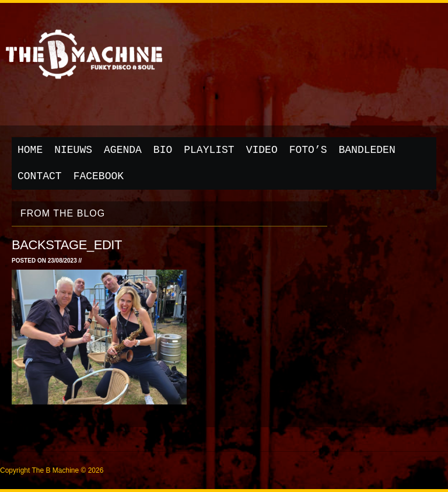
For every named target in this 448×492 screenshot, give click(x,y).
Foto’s (308, 150)
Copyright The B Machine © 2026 (52, 470)
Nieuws (73, 150)
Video (262, 150)
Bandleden (367, 150)
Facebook (99, 176)
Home (30, 150)
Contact (40, 176)
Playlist (209, 150)
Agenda (123, 150)
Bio (163, 150)
